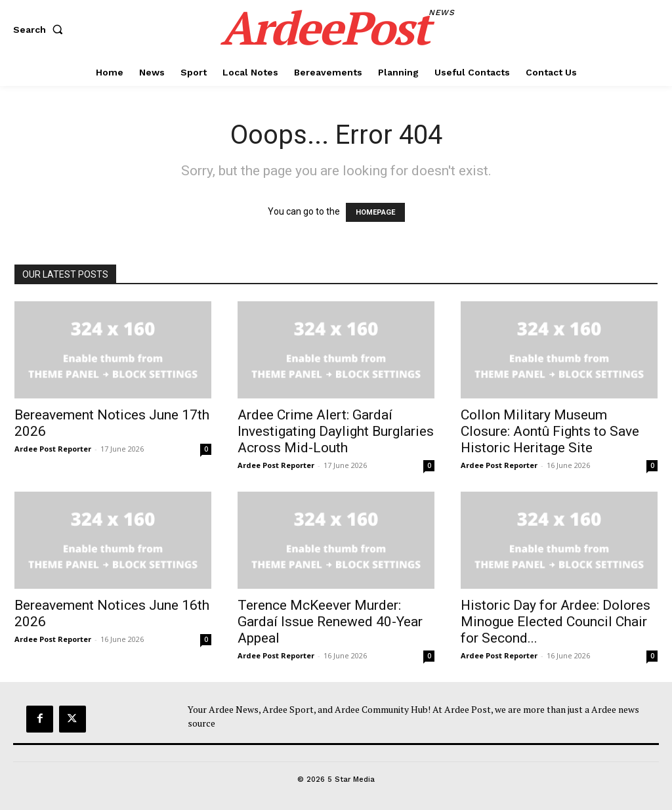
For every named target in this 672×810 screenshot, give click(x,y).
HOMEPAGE (375, 212)
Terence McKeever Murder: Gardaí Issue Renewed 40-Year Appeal (330, 622)
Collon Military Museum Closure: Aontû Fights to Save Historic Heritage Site (550, 431)
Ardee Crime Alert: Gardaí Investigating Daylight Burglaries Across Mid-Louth (336, 431)
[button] (41, 30)
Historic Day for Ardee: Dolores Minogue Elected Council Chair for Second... (556, 622)
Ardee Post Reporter (53, 449)
